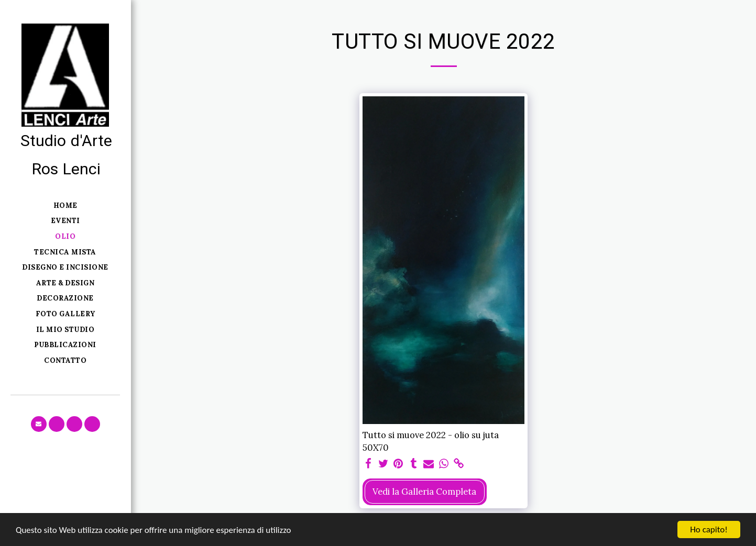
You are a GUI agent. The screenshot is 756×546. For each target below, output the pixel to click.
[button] (39, 424)
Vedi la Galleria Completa (424, 492)
